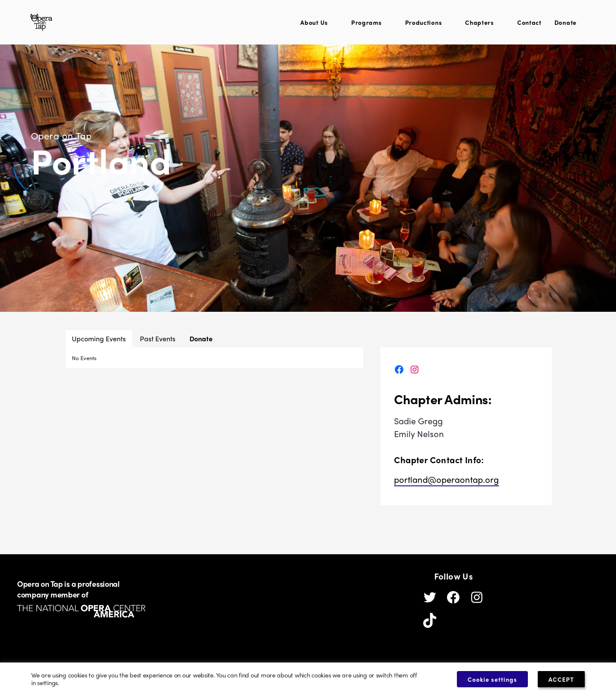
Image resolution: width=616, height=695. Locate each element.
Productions (424, 25)
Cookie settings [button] (491, 679)
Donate (566, 25)
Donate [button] (201, 343)
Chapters (480, 25)
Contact (529, 25)
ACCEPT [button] (563, 679)
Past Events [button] (158, 343)
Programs (367, 25)
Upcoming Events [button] (99, 343)
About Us (314, 25)
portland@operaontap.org (446, 484)
